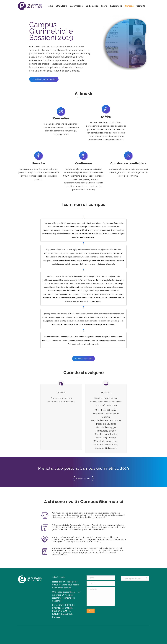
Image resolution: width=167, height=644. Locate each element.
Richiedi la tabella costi (83, 359)
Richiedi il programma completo (44, 79)
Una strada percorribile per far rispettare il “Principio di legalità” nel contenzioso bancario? (66, 596)
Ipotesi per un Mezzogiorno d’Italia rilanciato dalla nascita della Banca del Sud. (66, 585)
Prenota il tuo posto (83, 478)
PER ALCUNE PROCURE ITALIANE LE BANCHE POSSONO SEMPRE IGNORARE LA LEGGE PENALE (63, 611)
